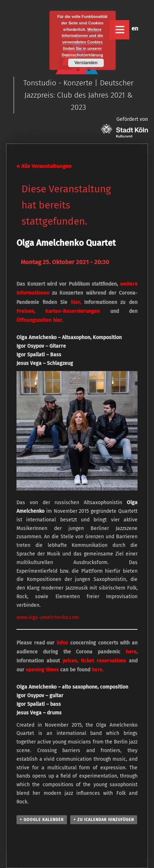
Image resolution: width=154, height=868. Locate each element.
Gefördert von (124, 127)
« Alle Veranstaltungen (44, 166)
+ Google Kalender (42, 820)
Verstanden (86, 63)
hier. (58, 320)
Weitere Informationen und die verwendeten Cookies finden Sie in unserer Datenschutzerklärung (82, 42)
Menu (119, 30)
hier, (76, 302)
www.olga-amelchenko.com (48, 617)
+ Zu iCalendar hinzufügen (104, 820)
